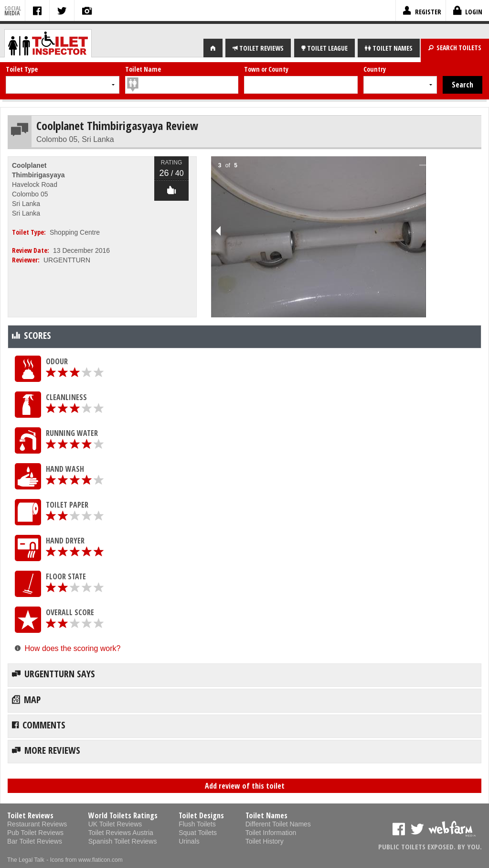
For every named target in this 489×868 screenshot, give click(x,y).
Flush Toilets (197, 824)
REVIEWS (258, 48)
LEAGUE (324, 48)
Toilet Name (143, 69)
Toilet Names (266, 815)
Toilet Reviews (30, 815)
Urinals (189, 841)
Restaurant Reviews (37, 824)
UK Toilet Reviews (115, 824)
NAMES (389, 48)
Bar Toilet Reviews (35, 841)
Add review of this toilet (245, 786)
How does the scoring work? (72, 648)
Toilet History (265, 841)
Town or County (266, 69)
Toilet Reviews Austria (121, 833)
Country (375, 69)
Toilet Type (22, 69)
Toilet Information (271, 833)
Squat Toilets (198, 833)
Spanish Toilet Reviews (123, 841)
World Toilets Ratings (123, 815)
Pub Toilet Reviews (35, 833)
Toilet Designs (201, 815)
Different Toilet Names (278, 824)
